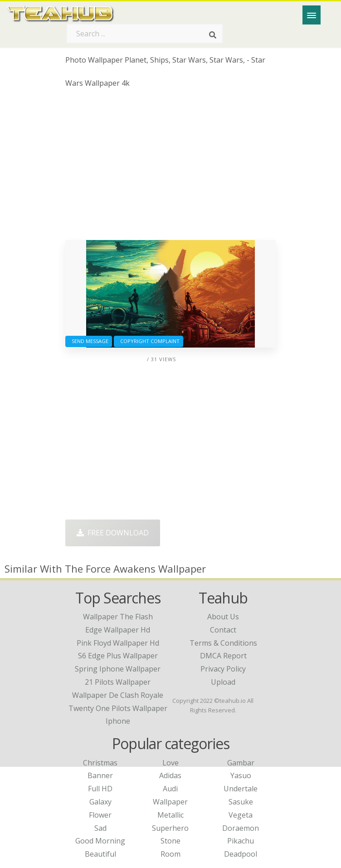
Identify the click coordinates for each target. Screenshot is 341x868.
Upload (223, 682)
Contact (223, 630)
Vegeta (241, 815)
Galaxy (100, 802)
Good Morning (100, 841)
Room (170, 854)
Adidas (170, 775)
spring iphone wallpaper (118, 669)
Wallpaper (170, 802)
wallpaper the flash (118, 617)
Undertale (241, 789)
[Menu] (312, 15)
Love (170, 763)
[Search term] (145, 34)
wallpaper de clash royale (118, 695)
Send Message (89, 341)
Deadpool (241, 854)
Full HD (100, 789)
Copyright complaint (149, 341)
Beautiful (100, 854)
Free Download (113, 533)
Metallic (170, 815)
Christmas (100, 763)
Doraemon (241, 828)
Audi (170, 789)
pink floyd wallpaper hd (118, 643)
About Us (223, 617)
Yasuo (241, 775)
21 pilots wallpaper (118, 682)
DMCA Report (223, 656)
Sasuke (241, 802)
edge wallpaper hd (118, 630)
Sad (100, 828)
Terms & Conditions (223, 643)
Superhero (170, 828)
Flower (100, 815)
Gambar (241, 763)
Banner (100, 775)
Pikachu (241, 841)
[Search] (213, 35)
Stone (170, 841)
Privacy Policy (223, 669)
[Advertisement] (171, 167)
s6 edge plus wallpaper (118, 656)
